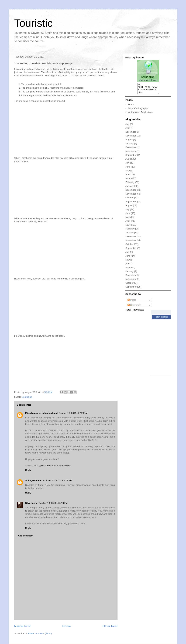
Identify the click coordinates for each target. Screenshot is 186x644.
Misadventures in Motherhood (41, 413)
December (131, 134)
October (129, 200)
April (128, 130)
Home (67, 626)
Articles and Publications (141, 114)
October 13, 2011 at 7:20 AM (73, 413)
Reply (28, 470)
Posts (132, 302)
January (129, 146)
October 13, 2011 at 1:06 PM (58, 480)
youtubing (27, 397)
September (131, 157)
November (131, 138)
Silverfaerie (31, 503)
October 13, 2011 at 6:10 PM (53, 503)
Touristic (33, 23)
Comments (134, 307)
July (127, 126)
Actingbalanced (34, 480)
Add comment (26, 536)
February (130, 184)
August (129, 142)
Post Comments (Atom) (40, 633)
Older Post (110, 626)
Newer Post (22, 626)
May (128, 173)
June (128, 169)
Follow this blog (161, 319)
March (129, 180)
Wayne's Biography (138, 110)
